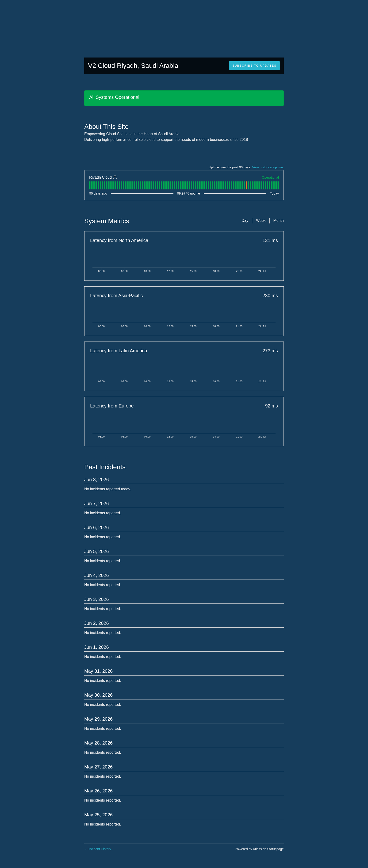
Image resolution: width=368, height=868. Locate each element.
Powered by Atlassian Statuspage (259, 849)
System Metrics (107, 221)
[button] (254, 66)
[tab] (90, 185)
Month (279, 221)
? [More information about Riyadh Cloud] (115, 177)
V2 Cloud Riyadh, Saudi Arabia (133, 66)
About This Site (106, 127)
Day (245, 221)
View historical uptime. (268, 167)
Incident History (98, 849)
